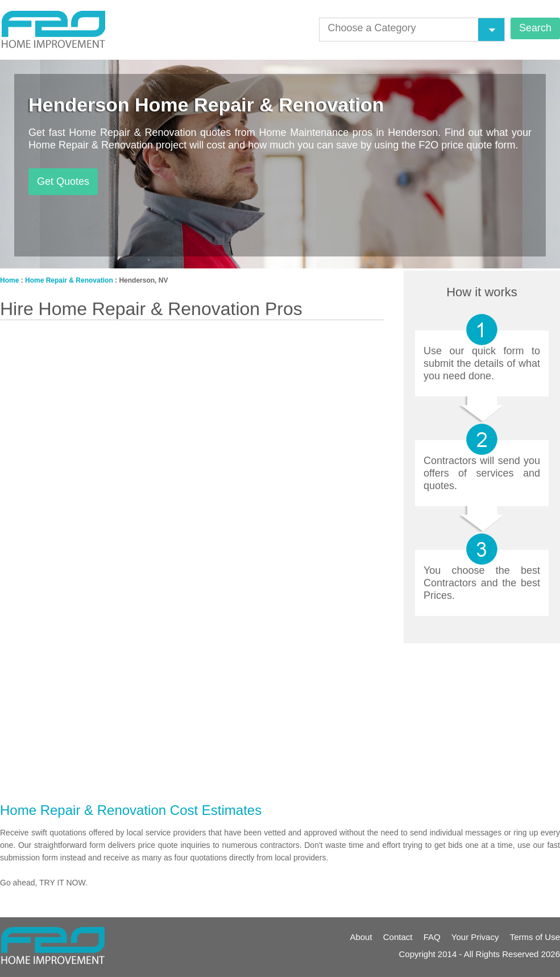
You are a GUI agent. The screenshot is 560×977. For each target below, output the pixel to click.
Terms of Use (535, 937)
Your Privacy (475, 937)
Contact (398, 937)
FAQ (432, 937)
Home (9, 280)
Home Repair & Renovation (69, 280)
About (361, 937)
